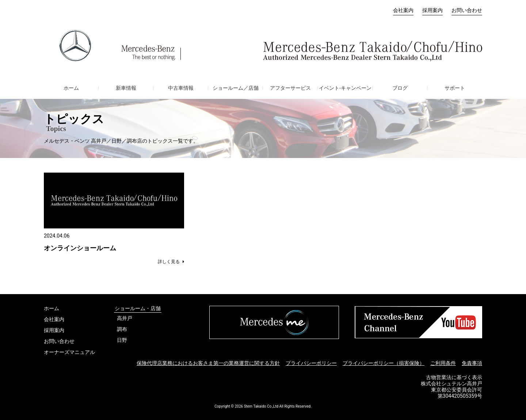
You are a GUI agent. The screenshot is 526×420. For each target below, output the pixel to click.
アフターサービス (290, 88)
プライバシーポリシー (311, 363)
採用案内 (432, 10)
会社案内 (403, 10)
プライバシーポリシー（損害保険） (384, 363)
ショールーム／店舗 (236, 88)
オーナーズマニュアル (69, 352)
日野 (122, 340)
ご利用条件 (443, 363)
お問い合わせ (467, 10)
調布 (122, 329)
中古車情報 (181, 88)
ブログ (400, 88)
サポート (455, 88)
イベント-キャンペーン (345, 88)
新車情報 (126, 88)
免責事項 (472, 363)
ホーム (71, 88)
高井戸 (125, 318)
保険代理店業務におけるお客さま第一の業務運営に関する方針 (208, 363)
